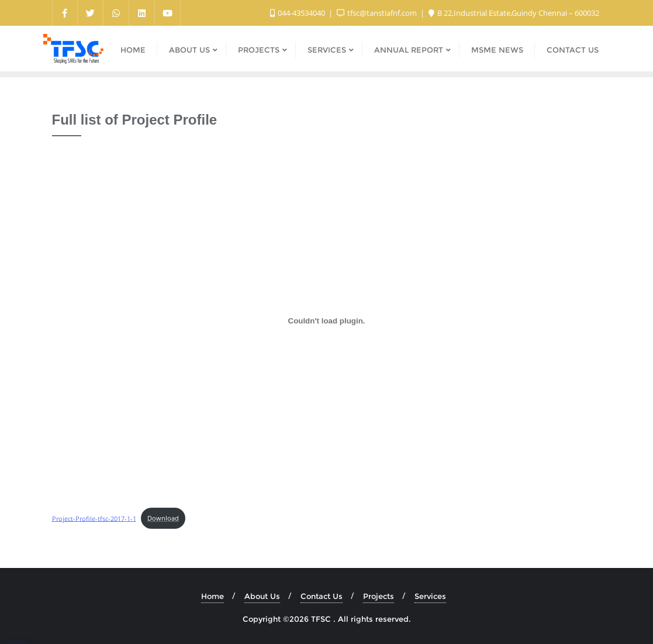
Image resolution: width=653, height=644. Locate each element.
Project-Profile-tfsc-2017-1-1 (94, 518)
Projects (379, 596)
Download (163, 518)
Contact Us (322, 596)
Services (430, 596)
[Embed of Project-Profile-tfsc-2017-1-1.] (327, 321)
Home (213, 596)
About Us (262, 596)
